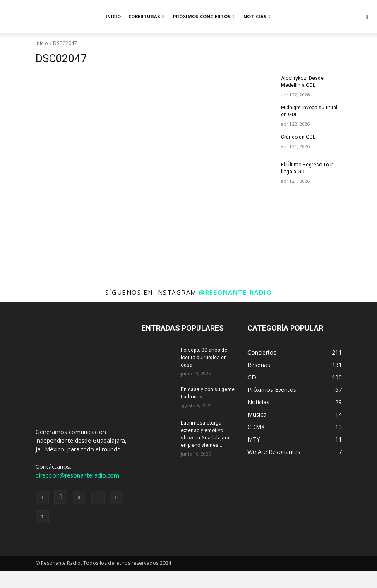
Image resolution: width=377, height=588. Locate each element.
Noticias (257, 16)
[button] (367, 17)
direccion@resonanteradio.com (77, 475)
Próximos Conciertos (204, 16)
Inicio (113, 16)
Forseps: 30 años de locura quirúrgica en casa (204, 358)
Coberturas (146, 16)
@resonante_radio (235, 292)
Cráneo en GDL (298, 137)
